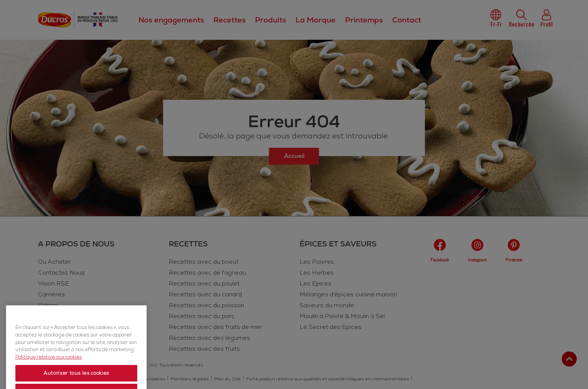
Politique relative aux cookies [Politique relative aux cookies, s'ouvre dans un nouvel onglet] (49, 369)
